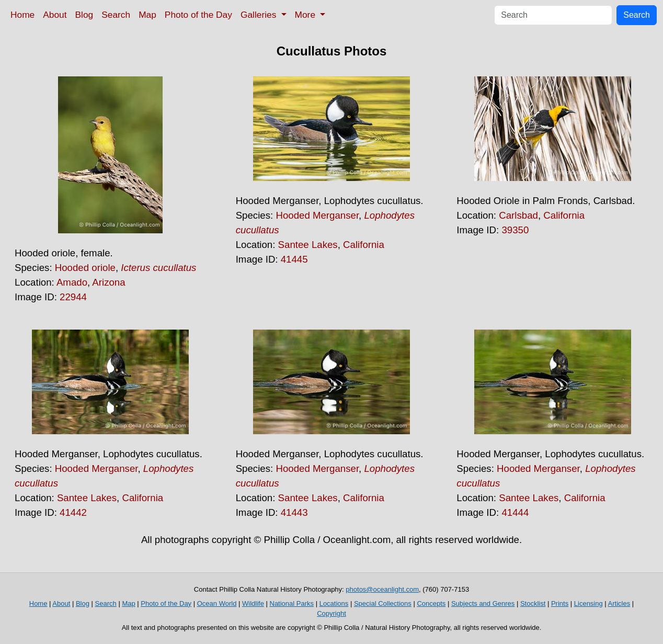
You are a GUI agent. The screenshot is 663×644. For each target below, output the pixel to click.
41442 (73, 512)
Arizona (108, 282)
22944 (73, 297)
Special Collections (383, 603)
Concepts (431, 603)
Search (116, 15)
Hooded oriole (85, 268)
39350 (515, 230)
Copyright (331, 613)
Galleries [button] (260, 15)
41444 (515, 512)
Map (147, 15)
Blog (84, 15)
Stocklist (533, 603)
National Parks (292, 603)
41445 (294, 259)
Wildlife (253, 603)
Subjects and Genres (483, 603)
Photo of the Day (198, 15)
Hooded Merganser (317, 215)
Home (22, 15)
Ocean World (217, 603)
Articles (619, 603)
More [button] (306, 15)
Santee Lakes (308, 245)
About (55, 15)
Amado (72, 282)
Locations (334, 603)
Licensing (588, 603)
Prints (560, 603)
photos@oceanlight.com (382, 589)
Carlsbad (518, 215)
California (364, 245)
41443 (294, 512)
